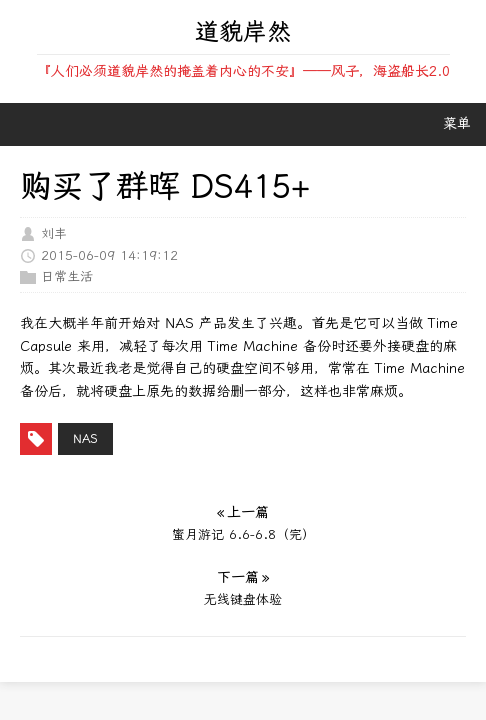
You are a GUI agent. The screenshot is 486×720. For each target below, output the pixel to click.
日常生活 (67, 276)
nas (85, 439)
